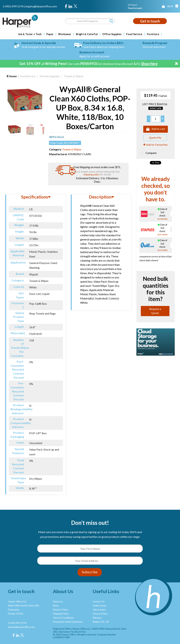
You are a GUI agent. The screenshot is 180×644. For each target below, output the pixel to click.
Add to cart (156, 129)
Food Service (134, 34)
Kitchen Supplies (50, 76)
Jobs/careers (99, 610)
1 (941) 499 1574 (13, 6)
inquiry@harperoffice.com (41, 6)
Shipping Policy (61, 614)
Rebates (97, 618)
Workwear (65, 34)
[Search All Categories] (90, 21)
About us (58, 602)
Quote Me (155, 138)
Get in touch (150, 21)
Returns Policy (61, 610)
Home (12, 76)
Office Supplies (112, 34)
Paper (50, 34)
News (56, 606)
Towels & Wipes (74, 76)
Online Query (100, 606)
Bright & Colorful (87, 34)
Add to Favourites (155, 145)
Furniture (153, 34)
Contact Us (99, 602)
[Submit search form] (111, 21)
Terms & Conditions (63, 618)
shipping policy (91, 174)
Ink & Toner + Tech (30, 34)
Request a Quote (155, 311)
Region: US (98, 622)
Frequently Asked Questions (68, 622)
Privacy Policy (100, 614)
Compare (148, 153)
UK (107, 622)
